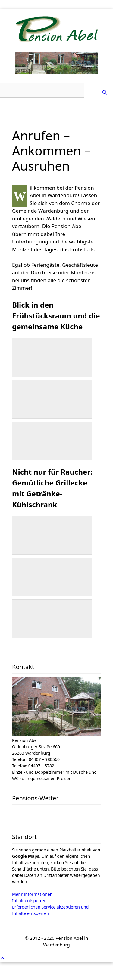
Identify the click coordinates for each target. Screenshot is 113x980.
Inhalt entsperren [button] (29, 901)
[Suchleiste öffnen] (105, 92)
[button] (3, 958)
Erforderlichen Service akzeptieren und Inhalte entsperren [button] (50, 910)
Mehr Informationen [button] (32, 894)
